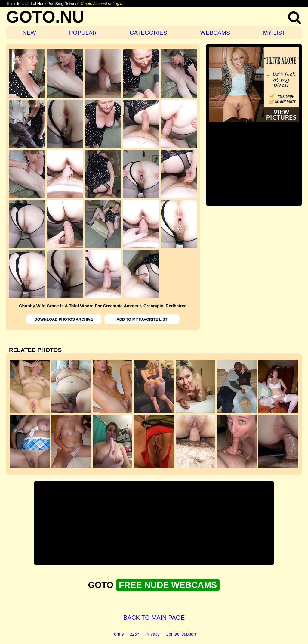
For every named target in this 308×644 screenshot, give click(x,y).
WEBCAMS (215, 33)
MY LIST (274, 33)
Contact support (181, 634)
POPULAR (83, 33)
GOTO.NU (45, 17)
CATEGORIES (148, 33)
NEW (29, 33)
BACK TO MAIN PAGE (154, 618)
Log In (118, 3)
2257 (134, 634)
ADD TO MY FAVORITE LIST (142, 319)
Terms (118, 634)
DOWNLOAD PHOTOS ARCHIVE (64, 319)
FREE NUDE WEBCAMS (168, 585)
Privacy (152, 634)
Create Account (94, 3)
